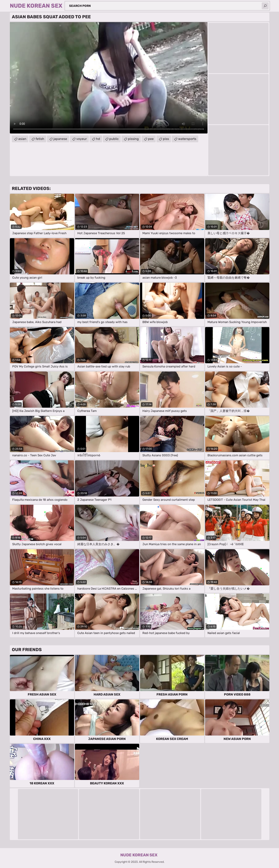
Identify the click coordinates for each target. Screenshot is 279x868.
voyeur (82, 139)
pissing (133, 139)
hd (98, 139)
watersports (187, 139)
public (114, 139)
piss (166, 139)
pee (151, 139)
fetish (40, 139)
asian (22, 139)
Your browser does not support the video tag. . (109, 78)
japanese (60, 139)
